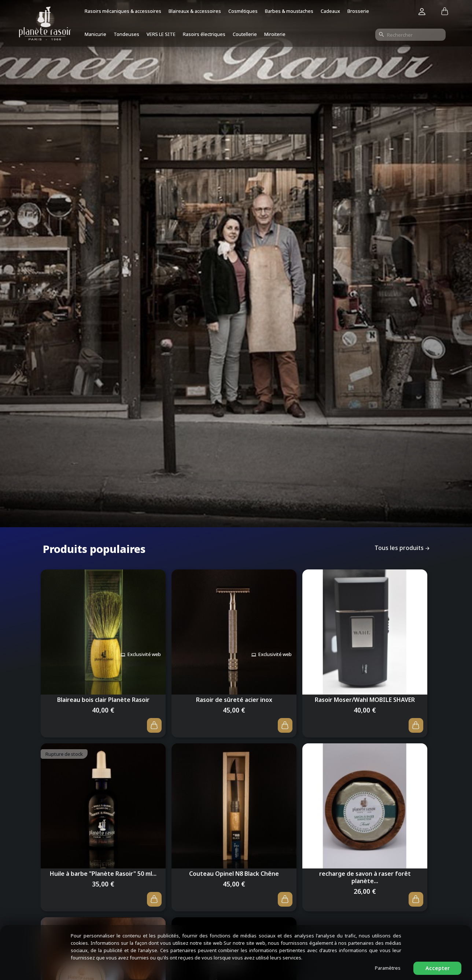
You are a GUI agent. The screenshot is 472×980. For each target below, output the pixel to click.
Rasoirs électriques (204, 34)
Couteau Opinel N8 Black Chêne (234, 875)
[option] (236, 269)
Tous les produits (403, 548)
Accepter (438, 968)
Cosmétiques (243, 11)
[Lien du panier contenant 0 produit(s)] (445, 12)
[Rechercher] (410, 35)
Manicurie (95, 34)
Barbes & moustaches (289, 11)
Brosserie (358, 11)
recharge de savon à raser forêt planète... (365, 878)
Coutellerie (245, 34)
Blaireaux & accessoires (195, 11)
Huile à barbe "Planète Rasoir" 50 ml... (103, 875)
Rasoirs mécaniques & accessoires (123, 11)
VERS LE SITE (161, 34)
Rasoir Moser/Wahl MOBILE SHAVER (365, 697)
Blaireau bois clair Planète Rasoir (103, 697)
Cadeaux (330, 11)
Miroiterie (275, 34)
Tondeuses (126, 34)
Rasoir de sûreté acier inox (234, 697)
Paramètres (388, 968)
